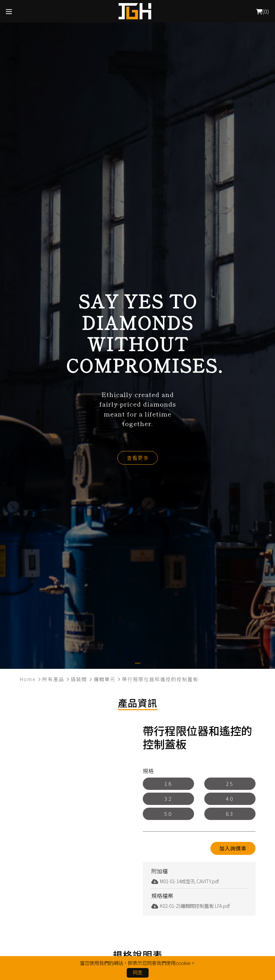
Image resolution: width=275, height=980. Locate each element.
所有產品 (53, 679)
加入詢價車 (233, 848)
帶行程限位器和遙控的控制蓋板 (160, 679)
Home (28, 679)
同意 (138, 972)
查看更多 (138, 458)
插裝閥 (79, 679)
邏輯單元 (105, 679)
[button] (138, 663)
